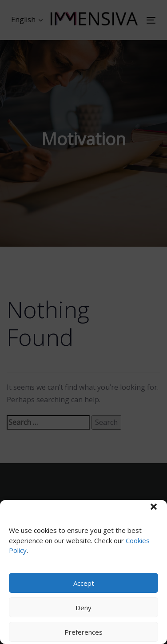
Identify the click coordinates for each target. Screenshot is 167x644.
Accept (84, 583)
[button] (154, 507)
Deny (83, 608)
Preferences (83, 632)
